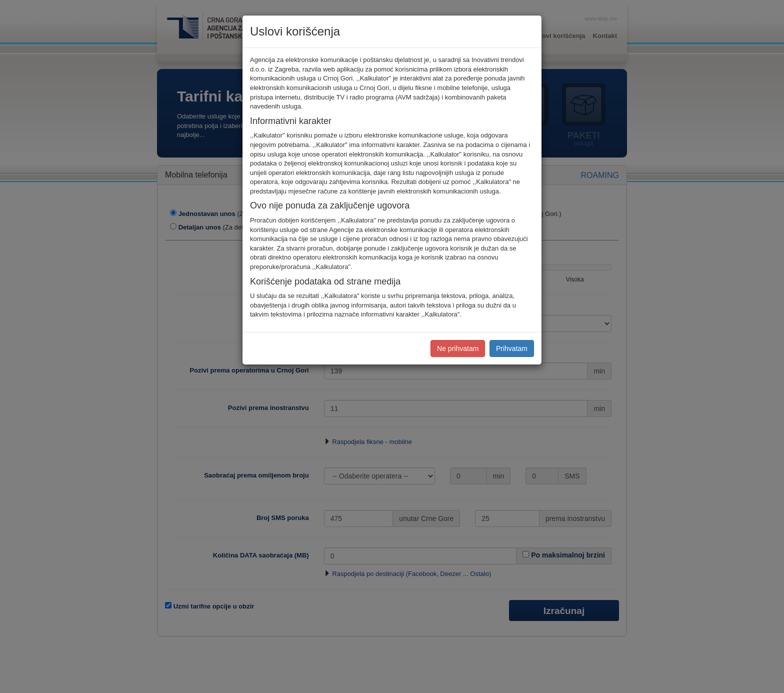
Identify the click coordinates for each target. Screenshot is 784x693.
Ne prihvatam (458, 348)
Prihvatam (512, 348)
